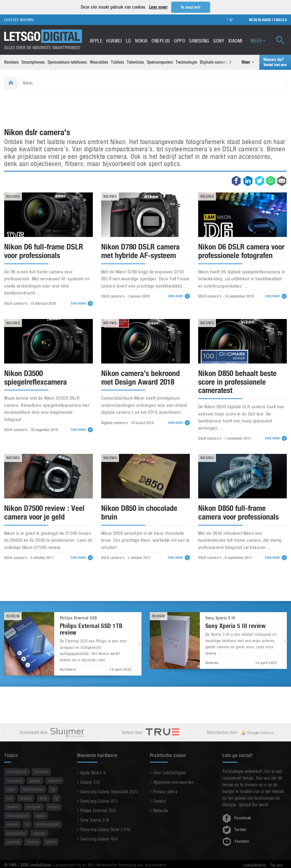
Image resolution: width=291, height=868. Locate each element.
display (26, 798)
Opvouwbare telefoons (67, 62)
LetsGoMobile (255, 865)
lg (56, 798)
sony (43, 798)
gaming (13, 842)
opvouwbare (33, 789)
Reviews (11, 62)
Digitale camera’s (215, 62)
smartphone (17, 772)
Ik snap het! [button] (191, 7)
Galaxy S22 (90, 782)
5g (53, 789)
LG (129, 41)
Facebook (237, 818)
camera (54, 781)
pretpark (34, 807)
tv (27, 824)
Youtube (236, 841)
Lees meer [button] (158, 7)
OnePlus (161, 41)
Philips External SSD (98, 811)
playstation (16, 833)
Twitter (235, 830)
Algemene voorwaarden (174, 782)
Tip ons (276, 865)
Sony (219, 41)
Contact (160, 801)
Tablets (117, 62)
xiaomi (13, 824)
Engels (280, 20)
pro (10, 798)
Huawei (114, 41)
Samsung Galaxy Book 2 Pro (105, 829)
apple (41, 816)
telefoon (41, 772)
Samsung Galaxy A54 (99, 839)
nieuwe (39, 833)
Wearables (99, 62)
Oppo (180, 41)
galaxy (35, 781)
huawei (13, 807)
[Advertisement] (146, 109)
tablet (51, 842)
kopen (54, 807)
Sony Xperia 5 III (95, 820)
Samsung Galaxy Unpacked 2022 (109, 792)
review (33, 842)
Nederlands (260, 20)
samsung (14, 781)
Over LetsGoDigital (170, 773)
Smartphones (33, 62)
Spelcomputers (160, 62)
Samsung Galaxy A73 (99, 801)
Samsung (199, 41)
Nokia (141, 41)
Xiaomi (235, 41)
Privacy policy (166, 792)
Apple (96, 41)
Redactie (161, 811)
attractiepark (18, 816)
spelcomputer (48, 824)
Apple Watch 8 (93, 773)
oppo (11, 789)
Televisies (135, 62)
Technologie (186, 62)
